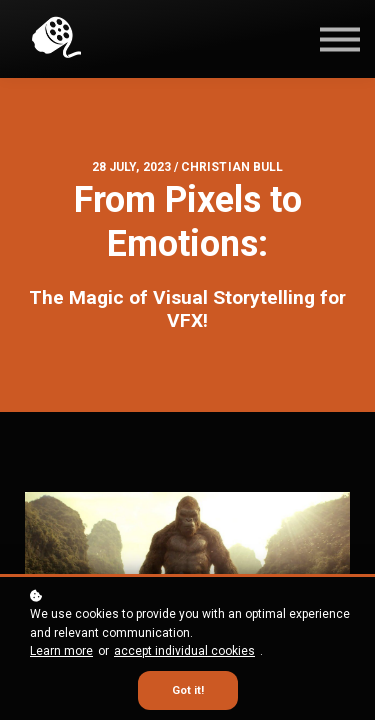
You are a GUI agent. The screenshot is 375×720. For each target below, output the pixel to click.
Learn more (61, 651)
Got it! (188, 690)
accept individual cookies (184, 651)
